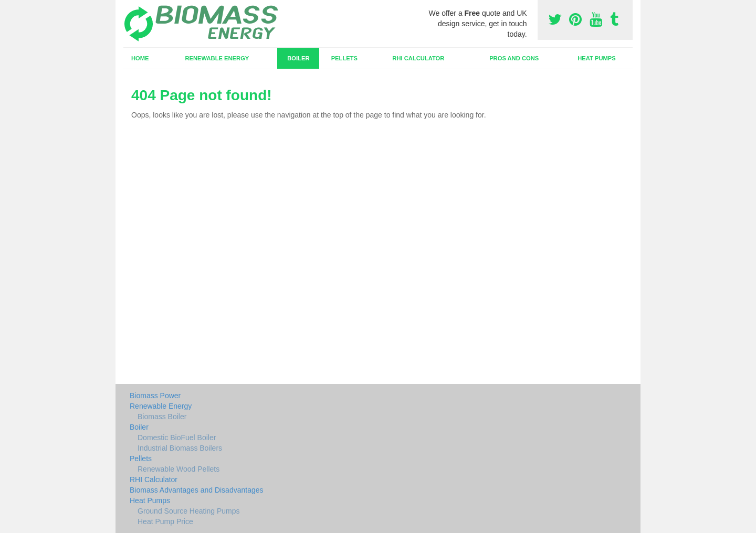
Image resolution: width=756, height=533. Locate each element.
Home (140, 58)
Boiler (298, 58)
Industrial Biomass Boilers (180, 448)
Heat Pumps (597, 58)
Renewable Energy (217, 58)
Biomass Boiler (162, 417)
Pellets (344, 58)
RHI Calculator (418, 58)
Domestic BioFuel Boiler (177, 438)
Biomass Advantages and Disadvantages (197, 490)
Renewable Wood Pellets (178, 469)
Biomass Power (155, 396)
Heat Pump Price (165, 521)
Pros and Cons (514, 58)
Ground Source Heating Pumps (189, 511)
